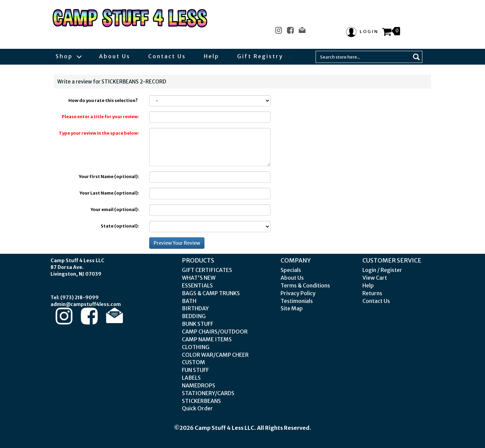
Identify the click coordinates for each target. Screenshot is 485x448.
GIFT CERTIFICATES (207, 270)
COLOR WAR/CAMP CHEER (215, 355)
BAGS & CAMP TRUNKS (211, 293)
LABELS (191, 378)
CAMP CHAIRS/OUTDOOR (215, 332)
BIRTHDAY (195, 308)
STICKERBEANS (201, 401)
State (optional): (120, 226)
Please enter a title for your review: (100, 117)
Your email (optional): (115, 210)
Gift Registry (260, 56)
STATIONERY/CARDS (208, 393)
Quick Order (197, 408)
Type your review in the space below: (99, 133)
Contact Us (167, 56)
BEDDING (194, 316)
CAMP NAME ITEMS (207, 339)
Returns (372, 293)
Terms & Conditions (305, 285)
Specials (291, 270)
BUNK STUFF (198, 324)
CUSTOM (193, 362)
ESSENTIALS (197, 285)
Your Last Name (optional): (109, 193)
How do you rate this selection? (104, 100)
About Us (115, 56)
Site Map (292, 308)
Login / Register (382, 270)
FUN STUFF (195, 370)
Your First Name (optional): (109, 177)
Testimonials (297, 301)
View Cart (375, 278)
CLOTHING (196, 347)
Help (212, 56)
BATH (189, 301)
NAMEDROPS (199, 385)
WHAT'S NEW (199, 278)
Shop (68, 56)
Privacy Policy (298, 293)
